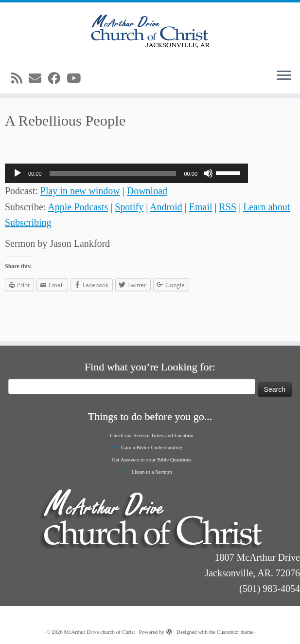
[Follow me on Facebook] (57, 79)
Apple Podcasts (78, 207)
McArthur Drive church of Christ (100, 632)
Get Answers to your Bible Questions (152, 460)
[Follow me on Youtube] (77, 79)
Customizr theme (235, 632)
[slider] (113, 173)
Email (201, 207)
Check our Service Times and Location (151, 435)
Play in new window (80, 191)
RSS (228, 207)
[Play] (18, 173)
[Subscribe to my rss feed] (20, 79)
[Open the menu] (284, 76)
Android (166, 207)
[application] (126, 173)
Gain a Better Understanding (152, 447)
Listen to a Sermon (151, 472)
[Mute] (208, 173)
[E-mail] (38, 79)
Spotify (129, 207)
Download (147, 191)
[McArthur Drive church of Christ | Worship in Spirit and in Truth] (150, 32)
